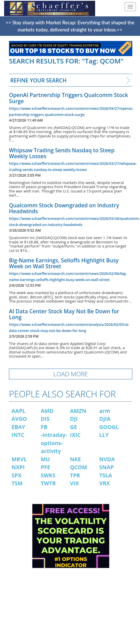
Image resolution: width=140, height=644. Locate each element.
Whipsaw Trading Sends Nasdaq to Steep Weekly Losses (62, 153)
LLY (104, 435)
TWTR (48, 483)
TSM (17, 483)
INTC (18, 435)
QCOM (79, 467)
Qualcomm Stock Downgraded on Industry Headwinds (64, 208)
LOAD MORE (71, 374)
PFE (45, 467)
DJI (74, 419)
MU (45, 459)
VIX (74, 483)
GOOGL (109, 427)
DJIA (105, 419)
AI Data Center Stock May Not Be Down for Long (64, 314)
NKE (76, 459)
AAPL (18, 411)
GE (73, 427)
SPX (17, 475)
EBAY (18, 427)
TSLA (106, 475)
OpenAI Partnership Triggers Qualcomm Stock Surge (68, 98)
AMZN (78, 411)
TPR (75, 475)
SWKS (48, 475)
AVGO (19, 419)
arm (105, 411)
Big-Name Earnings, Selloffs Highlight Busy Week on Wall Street (64, 263)
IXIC (75, 435)
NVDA (107, 459)
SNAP (106, 467)
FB (44, 427)
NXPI (18, 467)
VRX (105, 483)
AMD (47, 411)
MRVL (19, 459)
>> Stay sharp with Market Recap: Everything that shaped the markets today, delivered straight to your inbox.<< (70, 26)
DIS (45, 419)
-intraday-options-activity (54, 443)
